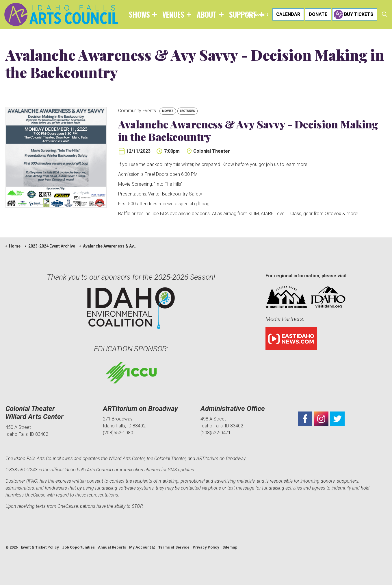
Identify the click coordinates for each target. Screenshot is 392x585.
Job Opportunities (78, 547)
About (207, 14)
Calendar (288, 14)
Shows (139, 14)
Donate (318, 14)
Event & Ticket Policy (40, 547)
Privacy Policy (206, 547)
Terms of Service (174, 547)
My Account (257, 14)
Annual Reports (112, 547)
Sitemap (230, 547)
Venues (173, 14)
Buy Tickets (355, 14)
